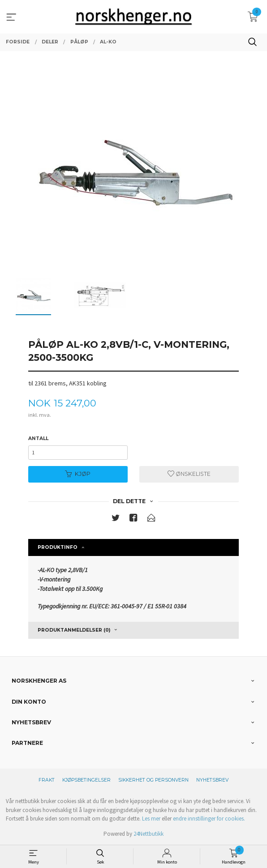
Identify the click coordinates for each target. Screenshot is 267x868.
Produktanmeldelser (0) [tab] (74, 630)
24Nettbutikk (149, 834)
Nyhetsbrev (212, 780)
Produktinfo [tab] (58, 547)
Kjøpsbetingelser (86, 780)
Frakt (47, 780)
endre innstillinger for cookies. (209, 819)
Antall (38, 438)
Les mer (151, 819)
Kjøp (78, 474)
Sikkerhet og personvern (153, 780)
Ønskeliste (189, 474)
